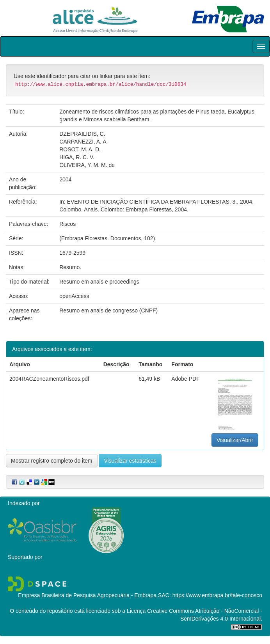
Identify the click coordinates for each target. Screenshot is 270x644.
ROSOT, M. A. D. (80, 149)
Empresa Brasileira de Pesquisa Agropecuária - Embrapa (87, 595)
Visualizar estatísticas (130, 461)
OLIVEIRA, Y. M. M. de (87, 165)
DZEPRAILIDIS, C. (82, 134)
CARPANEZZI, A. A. (83, 142)
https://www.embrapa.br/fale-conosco (217, 595)
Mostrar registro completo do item (52, 461)
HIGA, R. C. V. (77, 157)
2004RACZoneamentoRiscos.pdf (49, 379)
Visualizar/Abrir (235, 440)
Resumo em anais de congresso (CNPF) (108, 310)
